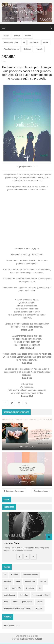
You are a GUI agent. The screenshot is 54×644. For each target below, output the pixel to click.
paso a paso (27, 602)
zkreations (27, 639)
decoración (17, 588)
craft (6, 588)
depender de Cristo (11, 42)
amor (18, 582)
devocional (30, 588)
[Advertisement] (27, 223)
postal (46, 42)
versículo (39, 49)
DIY (5, 575)
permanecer (34, 42)
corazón (28, 36)
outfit (15, 602)
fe (24, 42)
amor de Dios (30, 582)
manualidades (9, 595)
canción (43, 582)
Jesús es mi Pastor (12, 543)
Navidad (15, 575)
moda (6, 602)
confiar (6, 36)
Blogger (38, 639)
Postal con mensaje (11, 49)
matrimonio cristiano (41, 595)
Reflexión (27, 49)
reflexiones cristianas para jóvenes (17, 608)
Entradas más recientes (14, 491)
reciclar (40, 602)
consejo (17, 36)
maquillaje (24, 595)
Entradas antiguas (42, 491)
